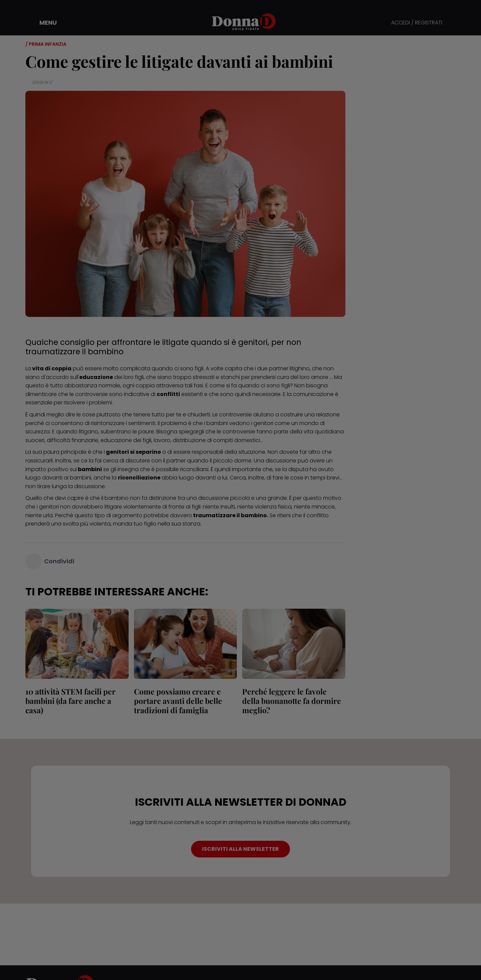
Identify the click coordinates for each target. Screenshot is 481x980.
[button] (43, 23)
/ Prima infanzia (46, 44)
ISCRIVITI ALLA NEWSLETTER (240, 849)
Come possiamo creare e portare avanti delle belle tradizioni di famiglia (178, 701)
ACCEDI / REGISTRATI (417, 23)
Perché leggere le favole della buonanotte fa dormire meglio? (292, 701)
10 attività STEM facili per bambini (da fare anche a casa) (70, 701)
